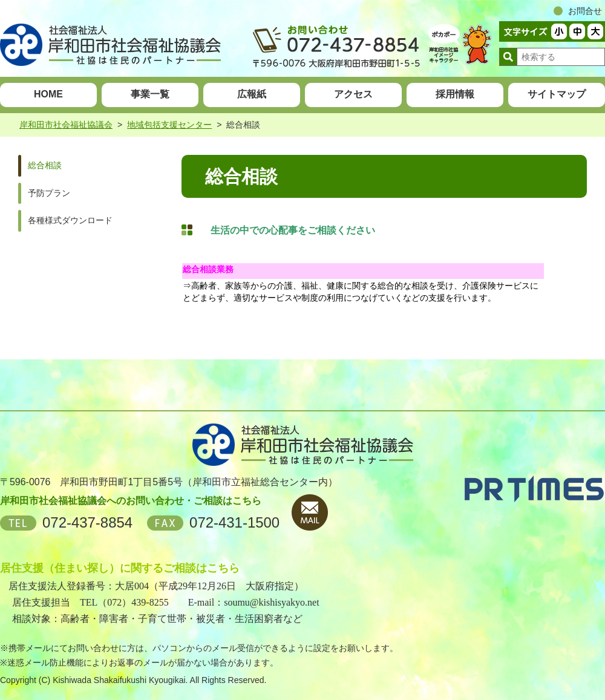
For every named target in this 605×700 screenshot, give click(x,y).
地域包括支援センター (169, 125)
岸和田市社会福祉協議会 (66, 125)
